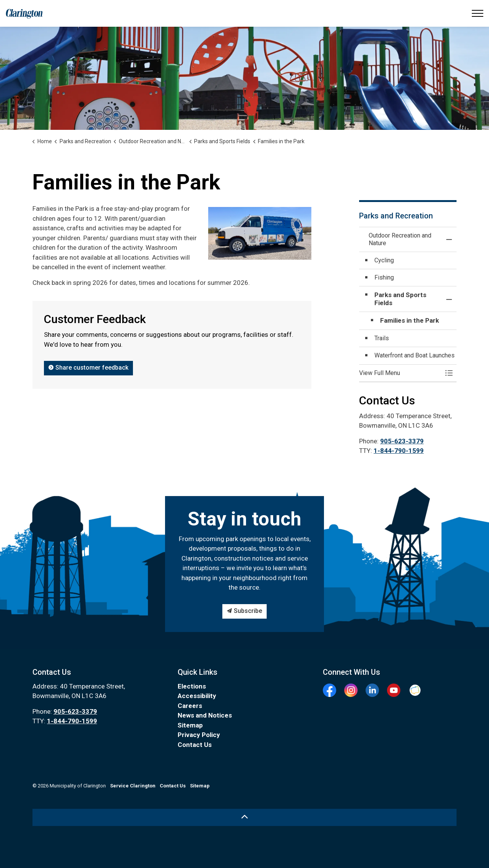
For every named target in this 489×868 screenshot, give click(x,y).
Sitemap (190, 725)
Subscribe (244, 611)
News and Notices (205, 715)
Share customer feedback (88, 368)
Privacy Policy (199, 735)
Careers (190, 706)
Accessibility (197, 696)
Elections (192, 686)
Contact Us (195, 745)
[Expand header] (478, 13)
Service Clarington (133, 786)
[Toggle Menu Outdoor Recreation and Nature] (449, 373)
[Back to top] (244, 817)
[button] (400, 373)
